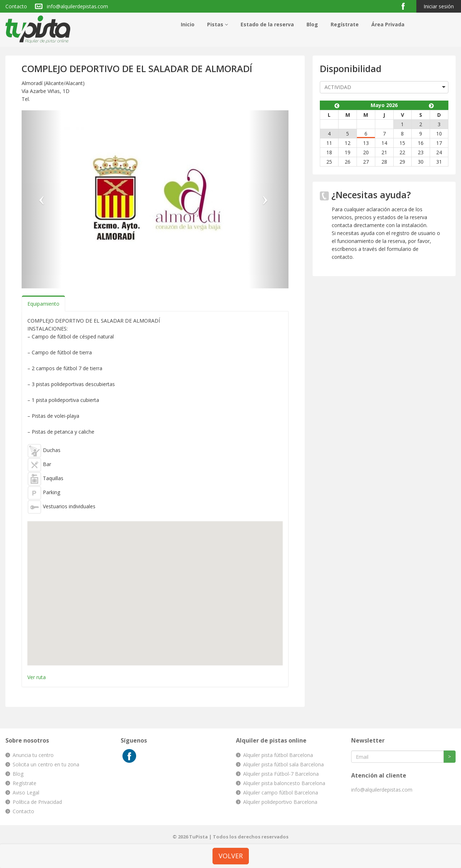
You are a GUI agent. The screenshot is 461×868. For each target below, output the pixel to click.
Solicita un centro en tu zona (46, 764)
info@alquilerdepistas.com (77, 6)
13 (366, 143)
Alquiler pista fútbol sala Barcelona (283, 764)
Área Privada (388, 24)
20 (366, 152)
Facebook (406, 6)
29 (402, 162)
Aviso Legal (26, 792)
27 (366, 162)
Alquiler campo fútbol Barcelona (281, 792)
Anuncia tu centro (33, 755)
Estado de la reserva (267, 24)
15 (402, 143)
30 (421, 162)
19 (348, 152)
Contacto (16, 6)
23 (421, 152)
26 (348, 162)
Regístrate (345, 24)
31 (439, 162)
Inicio (188, 24)
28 (384, 162)
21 (384, 152)
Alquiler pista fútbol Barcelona (278, 755)
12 (348, 143)
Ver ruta (37, 677)
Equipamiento (43, 304)
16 (421, 143)
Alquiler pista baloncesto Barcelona (284, 783)
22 (402, 152)
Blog (312, 24)
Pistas (218, 24)
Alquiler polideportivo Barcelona (280, 802)
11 (329, 143)
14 (384, 143)
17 (439, 143)
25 (329, 162)
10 (439, 134)
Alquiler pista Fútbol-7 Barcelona (281, 774)
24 (439, 152)
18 (329, 152)
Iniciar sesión (439, 6)
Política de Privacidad (37, 802)
